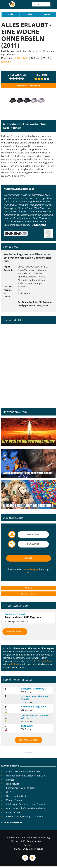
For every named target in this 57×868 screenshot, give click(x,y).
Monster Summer (15, 800)
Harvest (10, 780)
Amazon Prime (45, 661)
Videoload (14, 664)
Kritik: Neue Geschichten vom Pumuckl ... (27, 804)
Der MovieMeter (28, 740)
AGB (23, 838)
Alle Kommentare (12, 822)
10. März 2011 (21, 58)
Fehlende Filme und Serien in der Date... (27, 776)
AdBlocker (40, 841)
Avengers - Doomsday (33, 689)
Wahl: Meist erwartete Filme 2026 (23, 772)
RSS (23, 841)
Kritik (10, 14)
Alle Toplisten (15, 632)
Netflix (33, 661)
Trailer (29, 14)
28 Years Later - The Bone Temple (34, 698)
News (47, 14)
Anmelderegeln (31, 569)
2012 (9, 792)
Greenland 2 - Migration (34, 707)
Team (30, 841)
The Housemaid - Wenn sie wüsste (35, 717)
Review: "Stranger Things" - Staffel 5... (25, 816)
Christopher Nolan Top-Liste (20, 788)
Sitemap (15, 841)
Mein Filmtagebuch (28, 86)
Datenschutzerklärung (38, 838)
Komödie (6, 62)
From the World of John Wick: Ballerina (26, 808)
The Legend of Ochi (16, 796)
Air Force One (13, 812)
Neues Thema (28, 594)
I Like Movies (13, 784)
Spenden (29, 845)
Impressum (13, 838)
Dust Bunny (27, 726)
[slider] (17, 79)
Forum (29, 588)
